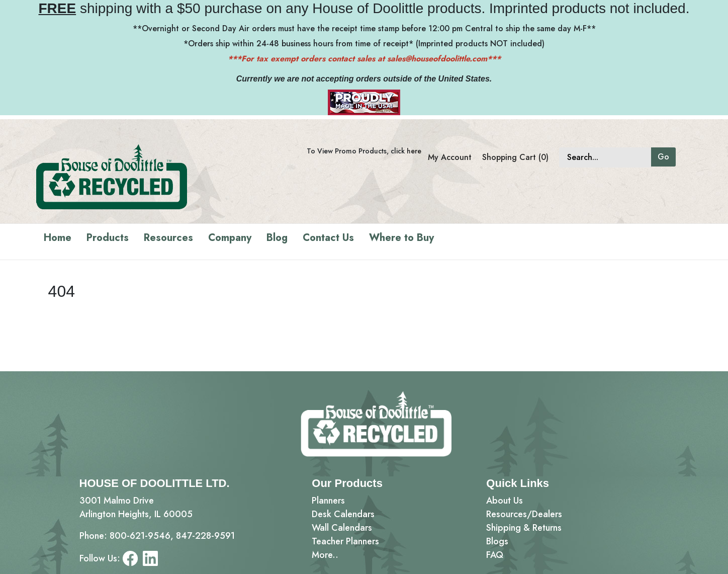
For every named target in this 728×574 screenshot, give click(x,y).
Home (58, 238)
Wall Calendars (342, 528)
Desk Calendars (343, 514)
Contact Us (328, 238)
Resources (168, 238)
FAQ (495, 555)
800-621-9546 (140, 536)
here (414, 151)
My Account (450, 157)
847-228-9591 (205, 536)
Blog (277, 238)
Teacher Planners (345, 541)
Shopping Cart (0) (515, 157)
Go (663, 157)
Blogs (497, 541)
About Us (505, 501)
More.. (325, 555)
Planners (328, 501)
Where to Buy (401, 238)
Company (230, 238)
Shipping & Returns (524, 528)
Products (108, 238)
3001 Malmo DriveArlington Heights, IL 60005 (136, 507)
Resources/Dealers (524, 514)
